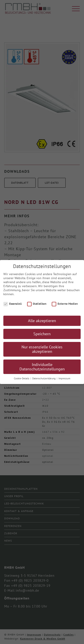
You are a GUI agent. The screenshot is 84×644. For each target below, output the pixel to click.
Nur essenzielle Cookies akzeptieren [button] (42, 352)
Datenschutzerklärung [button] (44, 381)
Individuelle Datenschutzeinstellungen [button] (42, 369)
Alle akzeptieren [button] (42, 323)
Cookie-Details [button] (22, 381)
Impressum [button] (64, 381)
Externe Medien (65, 306)
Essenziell (13, 306)
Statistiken (37, 306)
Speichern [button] (42, 336)
